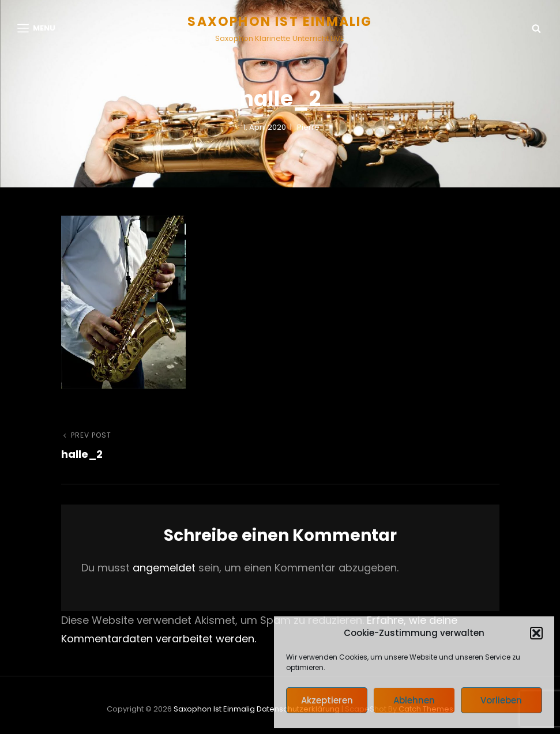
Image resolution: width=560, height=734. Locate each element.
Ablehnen (414, 700)
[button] (536, 633)
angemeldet (164, 568)
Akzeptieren (327, 700)
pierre (308, 127)
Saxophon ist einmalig (280, 22)
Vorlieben (501, 700)
